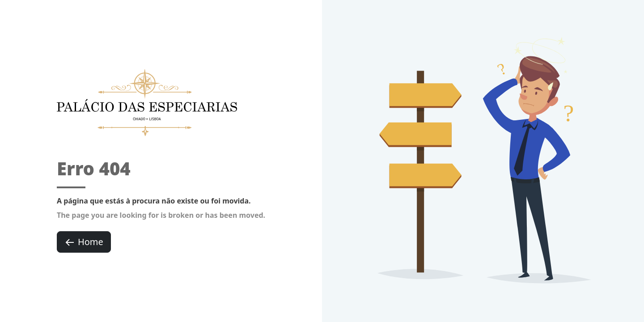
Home (84, 242)
